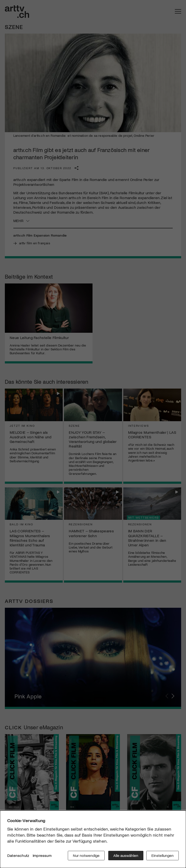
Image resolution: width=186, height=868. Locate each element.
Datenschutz (18, 856)
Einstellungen (163, 856)
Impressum (42, 856)
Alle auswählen (125, 856)
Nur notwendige (85, 856)
